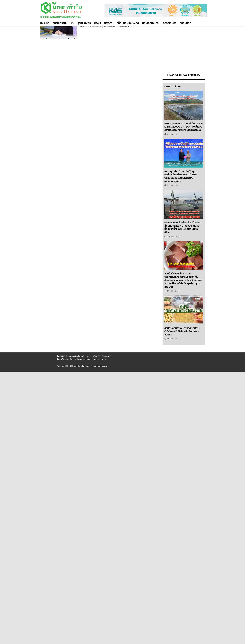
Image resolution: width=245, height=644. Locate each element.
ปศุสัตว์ (108, 23)
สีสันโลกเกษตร (150, 23)
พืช (72, 23)
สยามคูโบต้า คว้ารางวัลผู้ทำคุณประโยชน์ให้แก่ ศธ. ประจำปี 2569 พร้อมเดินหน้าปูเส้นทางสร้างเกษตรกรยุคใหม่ (181, 176)
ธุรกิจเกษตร (84, 23)
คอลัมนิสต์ (185, 23)
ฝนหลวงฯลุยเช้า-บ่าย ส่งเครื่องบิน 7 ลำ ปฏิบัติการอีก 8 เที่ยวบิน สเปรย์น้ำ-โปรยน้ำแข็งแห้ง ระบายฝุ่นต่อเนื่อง (183, 227)
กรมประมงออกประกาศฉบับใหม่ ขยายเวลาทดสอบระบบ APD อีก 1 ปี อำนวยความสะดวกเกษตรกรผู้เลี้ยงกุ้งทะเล (183, 127)
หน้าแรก (45, 23)
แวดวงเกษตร (169, 23)
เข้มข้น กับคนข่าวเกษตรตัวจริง (60, 17)
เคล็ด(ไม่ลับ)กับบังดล (127, 23)
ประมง (97, 23)
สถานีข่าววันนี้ (60, 23)
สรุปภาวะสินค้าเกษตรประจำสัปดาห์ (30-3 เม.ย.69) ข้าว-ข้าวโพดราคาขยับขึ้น (182, 331)
